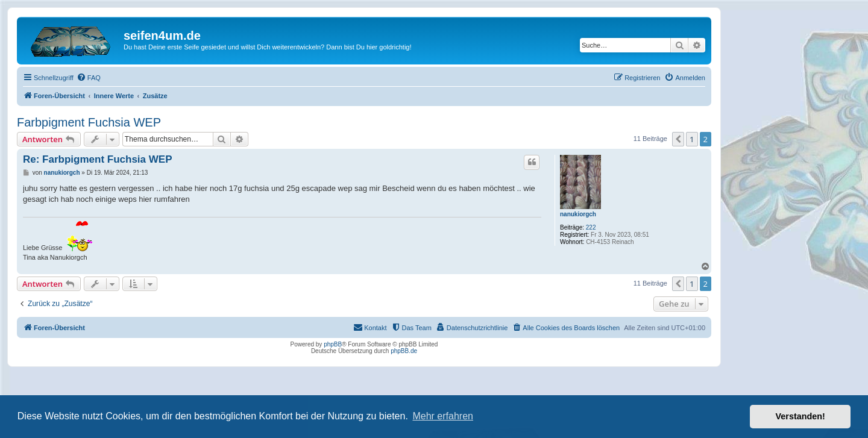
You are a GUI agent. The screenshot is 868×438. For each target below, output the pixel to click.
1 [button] (692, 139)
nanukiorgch (578, 214)
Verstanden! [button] (800, 416)
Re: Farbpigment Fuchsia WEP (97, 159)
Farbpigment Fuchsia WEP (89, 122)
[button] (678, 139)
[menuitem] (89, 78)
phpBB (333, 344)
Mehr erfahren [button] (443, 416)
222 (591, 227)
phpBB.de (404, 351)
